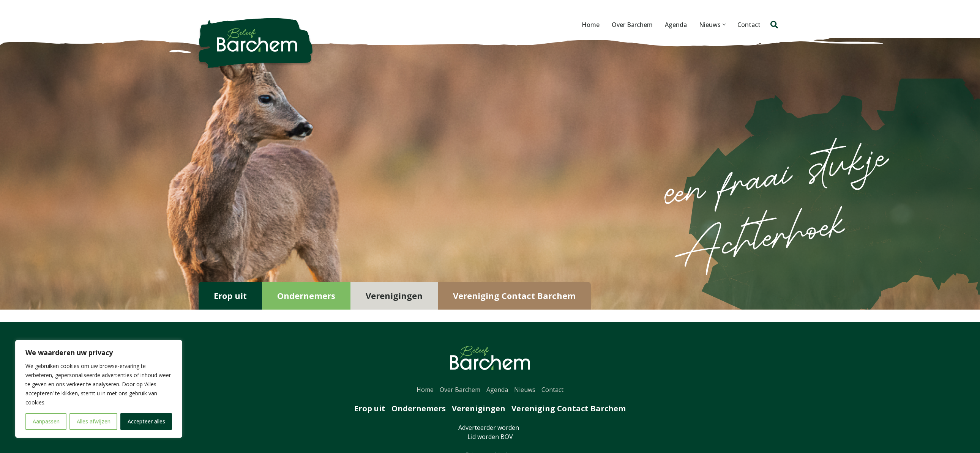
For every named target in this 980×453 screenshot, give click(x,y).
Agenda (674, 25)
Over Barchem (630, 25)
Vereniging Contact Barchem (514, 296)
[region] (99, 389)
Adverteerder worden (490, 428)
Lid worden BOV (490, 437)
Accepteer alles (146, 421)
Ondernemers (306, 296)
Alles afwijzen (94, 421)
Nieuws (710, 25)
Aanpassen (46, 421)
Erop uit (230, 296)
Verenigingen (394, 296)
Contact (747, 25)
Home (588, 25)
